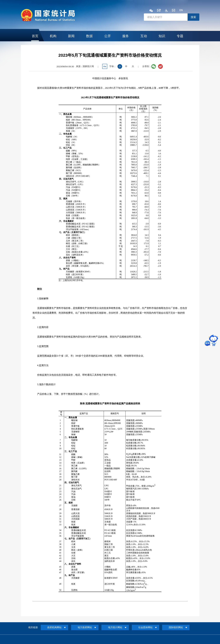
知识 (162, 36)
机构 (53, 36)
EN (181, 10)
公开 (108, 36)
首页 (35, 36)
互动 (144, 36)
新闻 (71, 36)
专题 (180, 36)
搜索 (193, 17)
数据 (89, 36)
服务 (126, 36)
